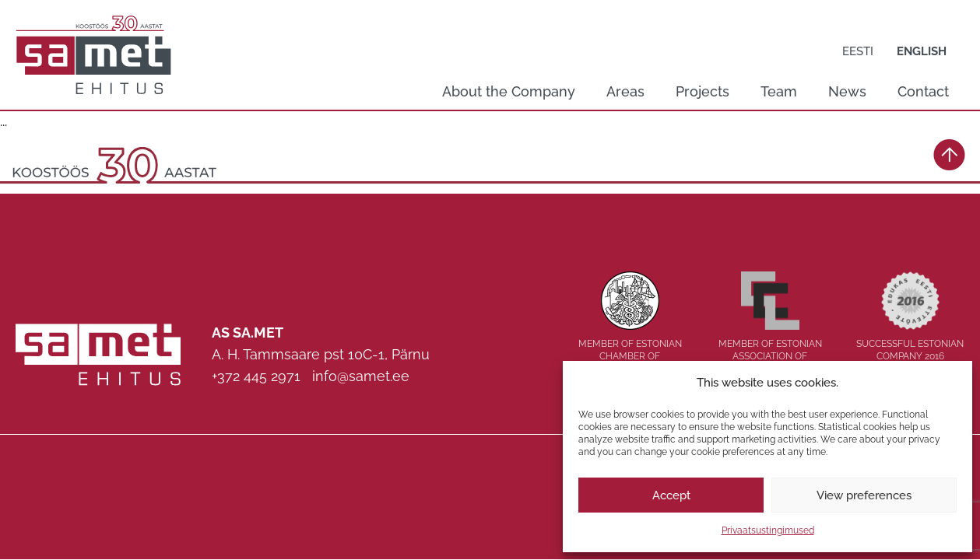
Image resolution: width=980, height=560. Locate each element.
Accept (671, 495)
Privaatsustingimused (768, 530)
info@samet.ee (361, 376)
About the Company (509, 91)
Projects (703, 91)
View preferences (864, 495)
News (847, 91)
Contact (923, 91)
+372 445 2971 (256, 376)
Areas (625, 91)
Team (779, 91)
